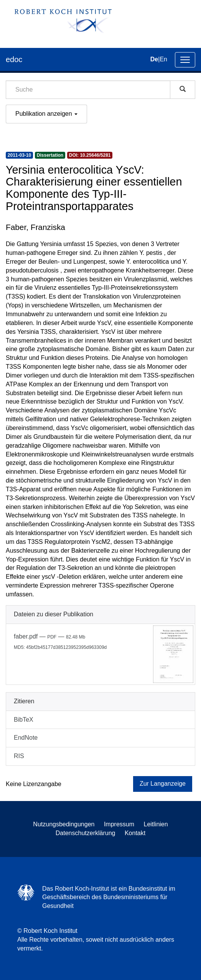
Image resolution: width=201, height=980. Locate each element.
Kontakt (135, 833)
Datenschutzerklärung (86, 833)
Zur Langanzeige (163, 784)
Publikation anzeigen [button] (46, 114)
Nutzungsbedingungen (64, 824)
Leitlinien (156, 824)
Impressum (119, 824)
